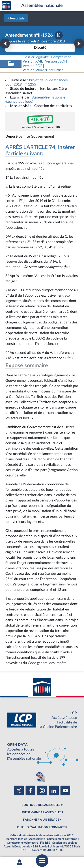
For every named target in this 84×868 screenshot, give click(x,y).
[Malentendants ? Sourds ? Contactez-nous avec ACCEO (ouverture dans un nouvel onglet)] (39, 777)
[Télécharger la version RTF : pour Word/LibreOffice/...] (43, 70)
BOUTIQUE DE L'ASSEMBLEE (41, 805)
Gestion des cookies (65, 843)
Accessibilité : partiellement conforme (53, 839)
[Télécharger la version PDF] (59, 35)
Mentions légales (16, 839)
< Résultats (16, 18)
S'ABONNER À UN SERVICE (41, 820)
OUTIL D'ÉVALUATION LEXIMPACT (41, 827)
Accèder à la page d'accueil (6, 6)
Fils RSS (45, 843)
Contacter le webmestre (23, 843)
